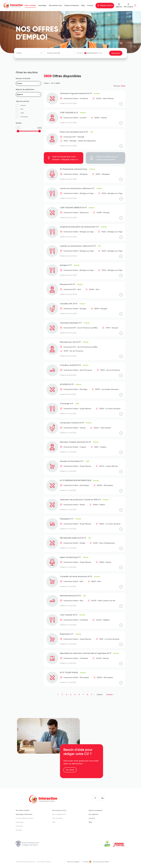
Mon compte (128, 7)
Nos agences (93, 814)
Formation (19, 826)
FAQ (54, 822)
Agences (119, 7)
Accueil (19, 16)
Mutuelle (19, 830)
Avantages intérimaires (24, 814)
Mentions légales (73, 862)
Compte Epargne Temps (25, 818)
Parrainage (20, 822)
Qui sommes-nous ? (59, 810)
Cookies (86, 862)
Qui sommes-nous (55, 5)
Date (123, 86)
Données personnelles (101, 862)
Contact (90, 5)
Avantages (42, 5)
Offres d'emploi (30, 5)
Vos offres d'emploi (23, 810)
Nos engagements (59, 814)
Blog (83, 5)
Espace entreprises (72, 5)
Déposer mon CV (106, 5)
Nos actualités (57, 818)
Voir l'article (70, 770)
